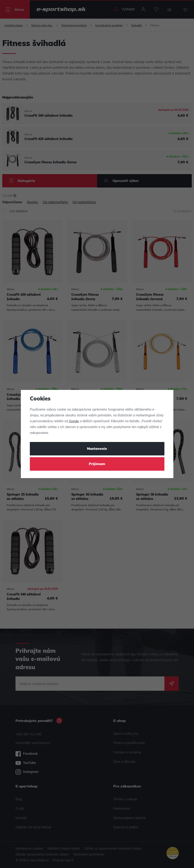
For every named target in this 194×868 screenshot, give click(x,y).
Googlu (74, 421)
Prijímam (97, 464)
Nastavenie (97, 449)
